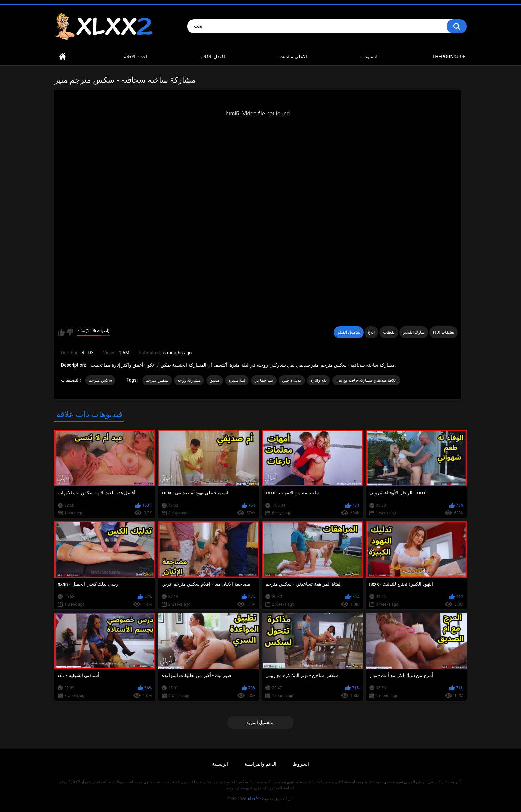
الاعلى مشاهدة (293, 57)
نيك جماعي (264, 380)
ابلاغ (371, 332)
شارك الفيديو (414, 332)
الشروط (301, 764)
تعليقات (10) (443, 332)
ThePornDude (449, 57)
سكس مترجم (100, 380)
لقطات (389, 332)
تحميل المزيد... (260, 722)
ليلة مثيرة (237, 380)
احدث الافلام (135, 57)
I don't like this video (70, 332)
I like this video (61, 332)
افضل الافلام (213, 57)
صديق (215, 380)
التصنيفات (369, 57)
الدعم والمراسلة (260, 764)
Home (63, 57)
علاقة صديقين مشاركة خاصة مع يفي (366, 380)
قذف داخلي (292, 380)
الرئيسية (220, 764)
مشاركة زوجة (189, 380)
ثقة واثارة (318, 380)
